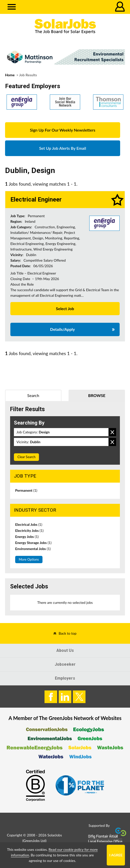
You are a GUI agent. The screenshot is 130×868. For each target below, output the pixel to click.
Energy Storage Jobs (33, 543)
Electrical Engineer (36, 200)
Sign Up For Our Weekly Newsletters (62, 130)
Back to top (68, 633)
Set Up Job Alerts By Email (63, 148)
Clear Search (26, 457)
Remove (112, 432)
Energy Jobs (27, 537)
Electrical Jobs (29, 524)
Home (10, 75)
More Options (29, 559)
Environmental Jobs (33, 549)
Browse (97, 395)
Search (33, 395)
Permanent (26, 490)
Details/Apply (62, 329)
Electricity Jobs (29, 530)
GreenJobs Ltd (34, 841)
